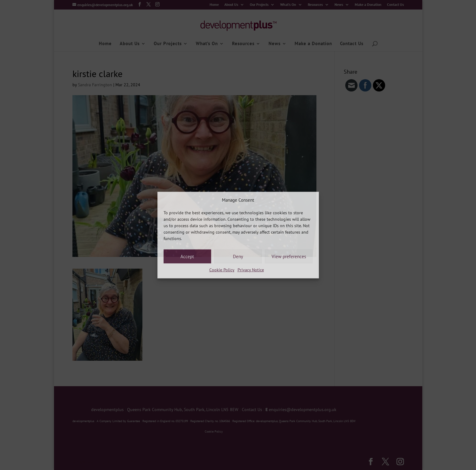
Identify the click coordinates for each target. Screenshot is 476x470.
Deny (238, 256)
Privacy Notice (251, 270)
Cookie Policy (222, 270)
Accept (187, 256)
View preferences (289, 256)
